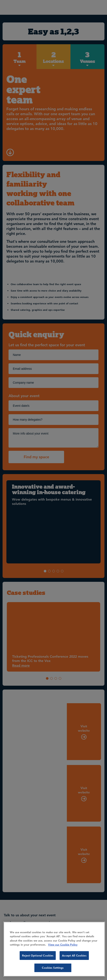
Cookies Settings (53, 968)
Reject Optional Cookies (38, 955)
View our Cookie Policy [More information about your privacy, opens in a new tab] (63, 945)
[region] (54, 949)
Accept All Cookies (74, 955)
